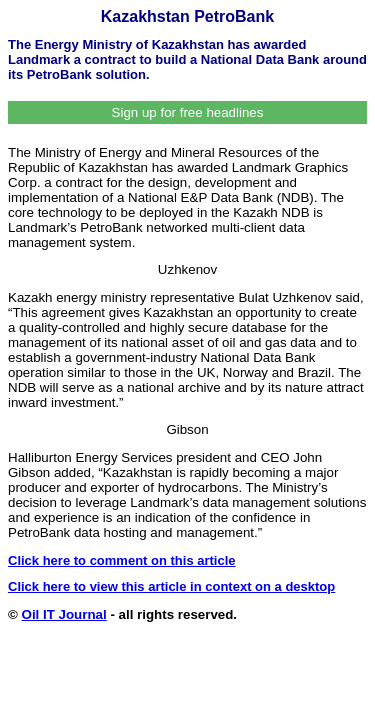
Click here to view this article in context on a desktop (171, 586)
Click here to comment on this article (122, 560)
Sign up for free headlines (188, 112)
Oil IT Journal (64, 614)
